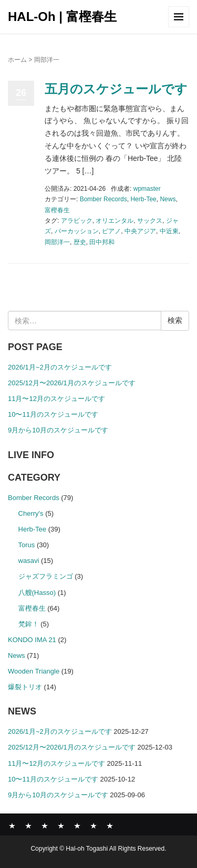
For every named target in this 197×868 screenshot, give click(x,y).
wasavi (29, 561)
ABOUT (45, 826)
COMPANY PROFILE (77, 826)
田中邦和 (102, 242)
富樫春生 (57, 210)
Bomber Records (103, 199)
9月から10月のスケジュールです (58, 430)
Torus (27, 545)
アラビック (77, 221)
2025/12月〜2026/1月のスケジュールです (72, 383)
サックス (150, 221)
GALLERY (61, 826)
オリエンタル (115, 221)
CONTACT (110, 826)
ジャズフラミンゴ (46, 576)
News (168, 199)
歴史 (80, 242)
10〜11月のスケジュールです (53, 414)
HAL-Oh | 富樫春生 (62, 17)
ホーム (17, 60)
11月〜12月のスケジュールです (56, 399)
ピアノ (111, 231)
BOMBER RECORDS (28, 826)
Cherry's (31, 513)
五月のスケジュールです (116, 89)
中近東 (169, 231)
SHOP (94, 826)
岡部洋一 (57, 242)
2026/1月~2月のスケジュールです (60, 367)
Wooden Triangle (34, 671)
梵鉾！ (29, 624)
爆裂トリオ (25, 687)
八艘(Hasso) (37, 593)
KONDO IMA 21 (32, 640)
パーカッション (77, 231)
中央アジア (140, 231)
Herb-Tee (143, 199)
